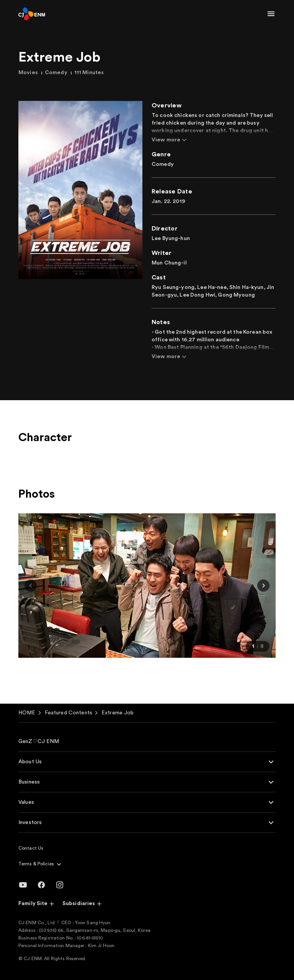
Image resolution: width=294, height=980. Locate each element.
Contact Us (31, 848)
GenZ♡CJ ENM (39, 741)
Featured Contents (69, 713)
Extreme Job (118, 713)
